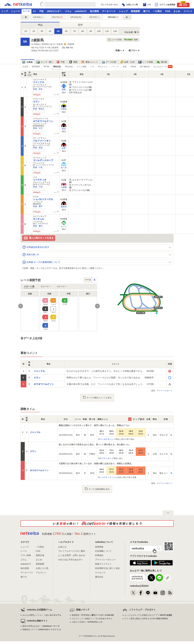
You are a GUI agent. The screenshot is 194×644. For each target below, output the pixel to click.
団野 (64, 90)
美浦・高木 (38, 89)
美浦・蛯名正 (39, 109)
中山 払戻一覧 (130, 32)
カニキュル (39, 219)
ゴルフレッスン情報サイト (92, 619)
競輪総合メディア (42, 629)
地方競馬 (94, 11)
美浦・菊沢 (38, 226)
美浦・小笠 (38, 167)
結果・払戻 (127, 62)
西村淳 (64, 207)
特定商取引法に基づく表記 (107, 568)
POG (168, 11)
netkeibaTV (81, 11)
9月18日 (76, 17)
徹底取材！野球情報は (93, 615)
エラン (36, 102)
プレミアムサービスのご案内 (72, 551)
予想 (41, 11)
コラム (68, 11)
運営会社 (99, 577)
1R (26, 31)
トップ (5, 11)
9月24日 (113, 17)
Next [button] (97, 306)
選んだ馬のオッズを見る (39, 238)
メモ (92, 67)
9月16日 (38, 17)
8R (83, 31)
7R (75, 31)
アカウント (41, 573)
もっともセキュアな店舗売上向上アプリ (148, 615)
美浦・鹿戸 (38, 206)
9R (91, 31)
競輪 (183, 4)
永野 (64, 148)
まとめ (177, 11)
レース (26, 11)
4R (50, 31)
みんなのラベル (163, 67)
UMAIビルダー (54, 11)
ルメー (64, 226)
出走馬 (25, 67)
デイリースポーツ (165, 391)
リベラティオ (40, 180)
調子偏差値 (145, 67)
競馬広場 (40, 555)
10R (99, 31)
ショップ (123, 11)
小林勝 (64, 187)
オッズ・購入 (45, 62)
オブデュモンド (107, 458)
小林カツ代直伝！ (87, 622)
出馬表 (27, 62)
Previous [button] (21, 306)
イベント (188, 11)
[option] (59, 311)
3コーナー (46, 286)
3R (42, 31)
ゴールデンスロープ (43, 160)
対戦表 (133, 67)
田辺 (64, 129)
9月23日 (95, 17)
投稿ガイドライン (103, 564)
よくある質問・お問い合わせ (72, 555)
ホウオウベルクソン (43, 121)
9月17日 (57, 17)
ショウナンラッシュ (109, 477)
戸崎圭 (64, 109)
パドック (115, 67)
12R (115, 31)
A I (35, 11)
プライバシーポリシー (105, 560)
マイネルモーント (108, 439)
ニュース (15, 11)
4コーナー (62, 286)
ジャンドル (39, 82)
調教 (73, 62)
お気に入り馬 (42, 568)
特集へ (119, 50)
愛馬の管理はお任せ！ (41, 626)
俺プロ (146, 11)
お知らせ (62, 547)
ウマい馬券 (26, 555)
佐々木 (64, 168)
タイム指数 (82, 67)
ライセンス (100, 573)
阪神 (80, 25)
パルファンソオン (42, 141)
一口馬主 (157, 11)
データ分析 (109, 62)
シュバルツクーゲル (43, 199)
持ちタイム (103, 67)
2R (34, 31)
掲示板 (162, 62)
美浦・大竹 (38, 128)
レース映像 (146, 62)
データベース (109, 11)
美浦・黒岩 (38, 148)
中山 (40, 25)
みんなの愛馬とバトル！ (42, 615)
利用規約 (99, 555)
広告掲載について (103, 551)
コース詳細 (115, 40)
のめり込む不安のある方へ (71, 560)
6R (66, 31)
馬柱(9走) (69, 67)
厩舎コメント (90, 62)
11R (107, 31)
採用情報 (99, 547)
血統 (125, 67)
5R (58, 31)
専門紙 (46, 67)
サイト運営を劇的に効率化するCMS (146, 619)
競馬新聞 (135, 11)
